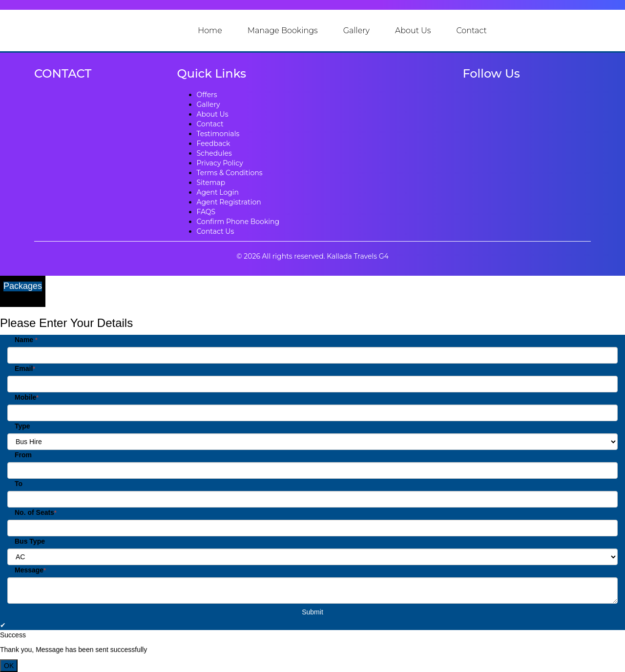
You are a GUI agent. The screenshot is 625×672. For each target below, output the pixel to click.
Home (210, 31)
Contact (471, 31)
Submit (312, 612)
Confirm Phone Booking (238, 222)
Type (22, 426)
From (23, 455)
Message (30, 570)
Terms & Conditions (230, 173)
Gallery (356, 31)
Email (25, 368)
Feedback (214, 143)
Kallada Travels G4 (357, 256)
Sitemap (211, 183)
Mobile (27, 397)
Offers (207, 95)
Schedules (214, 153)
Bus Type (30, 541)
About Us (413, 31)
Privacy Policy (220, 163)
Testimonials (218, 134)
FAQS (206, 212)
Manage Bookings (283, 31)
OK (9, 666)
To (19, 484)
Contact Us (216, 231)
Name (26, 340)
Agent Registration (229, 202)
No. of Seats (36, 512)
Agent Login (218, 192)
